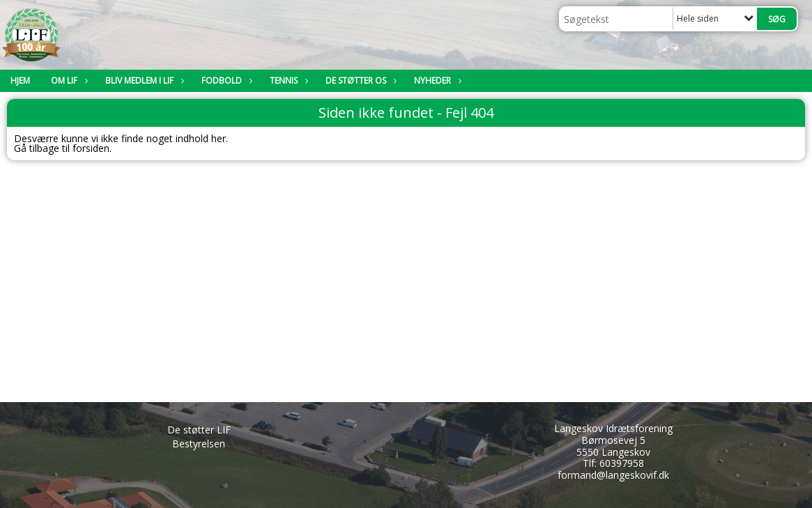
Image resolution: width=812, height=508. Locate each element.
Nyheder (436, 80)
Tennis (287, 80)
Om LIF (68, 80)
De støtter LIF (199, 430)
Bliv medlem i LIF (143, 80)
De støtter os (359, 80)
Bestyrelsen (199, 444)
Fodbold (225, 80)
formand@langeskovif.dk (613, 475)
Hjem (20, 80)
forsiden (91, 148)
